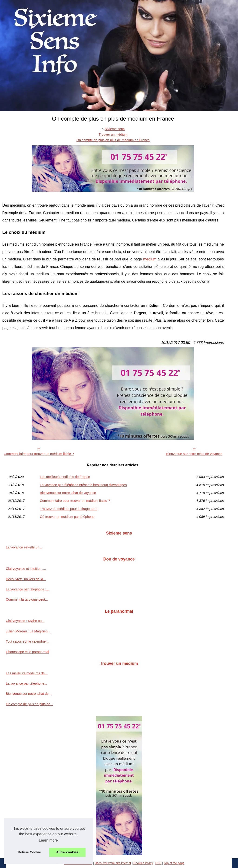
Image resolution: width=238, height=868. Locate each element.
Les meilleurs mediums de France (65, 477)
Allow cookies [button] (67, 852)
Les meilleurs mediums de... (27, 673)
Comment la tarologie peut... (27, 599)
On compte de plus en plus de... (29, 704)
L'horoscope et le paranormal (27, 652)
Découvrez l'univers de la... (26, 579)
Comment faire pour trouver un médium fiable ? (39, 454)
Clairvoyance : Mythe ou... (25, 621)
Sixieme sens (115, 129)
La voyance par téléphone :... (27, 589)
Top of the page (174, 863)
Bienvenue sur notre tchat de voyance (194, 454)
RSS (158, 863)
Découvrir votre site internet (113, 863)
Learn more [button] (48, 840)
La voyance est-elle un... (24, 547)
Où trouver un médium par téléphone (67, 517)
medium (150, 259)
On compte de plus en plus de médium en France (113, 140)
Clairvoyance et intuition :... (26, 569)
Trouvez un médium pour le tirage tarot (68, 509)
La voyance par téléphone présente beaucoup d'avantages (83, 485)
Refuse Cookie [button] (29, 852)
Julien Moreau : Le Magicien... (28, 631)
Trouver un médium (113, 135)
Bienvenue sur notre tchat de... (29, 694)
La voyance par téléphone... (26, 683)
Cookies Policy (143, 863)
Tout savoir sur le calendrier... (28, 641)
